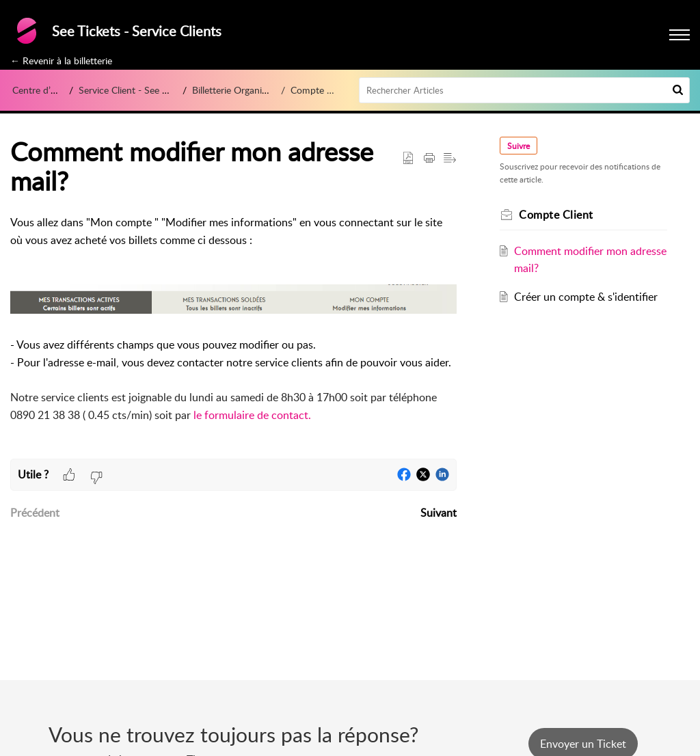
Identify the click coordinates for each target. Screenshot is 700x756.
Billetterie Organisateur (240, 90)
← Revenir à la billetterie (61, 60)
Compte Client (321, 90)
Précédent (35, 513)
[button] (678, 90)
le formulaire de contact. (254, 415)
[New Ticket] (583, 744)
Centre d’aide (40, 90)
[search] (525, 90)
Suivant (439, 513)
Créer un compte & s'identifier (586, 297)
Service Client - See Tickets (135, 90)
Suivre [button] (519, 146)
